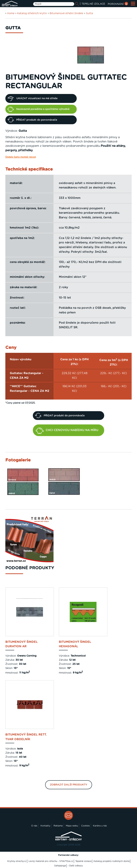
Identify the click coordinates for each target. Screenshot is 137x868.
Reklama (58, 826)
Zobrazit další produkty (69, 785)
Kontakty (45, 826)
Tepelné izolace (83, 861)
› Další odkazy (75, 866)
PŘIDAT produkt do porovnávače (32, 120)
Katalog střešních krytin (32, 13)
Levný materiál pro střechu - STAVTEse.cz (51, 861)
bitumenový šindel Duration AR (21, 644)
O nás (34, 826)
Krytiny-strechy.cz (17, 861)
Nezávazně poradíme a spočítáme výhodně (38, 109)
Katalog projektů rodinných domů (111, 861)
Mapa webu (72, 826)
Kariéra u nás (100, 826)
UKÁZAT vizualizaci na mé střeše (32, 98)
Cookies (85, 826)
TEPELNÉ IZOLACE (93, 4)
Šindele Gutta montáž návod (21, 157)
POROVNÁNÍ (118, 4)
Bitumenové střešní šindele (66, 13)
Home (11, 13)
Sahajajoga (60, 866)
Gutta (89, 13)
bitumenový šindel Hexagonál (75, 644)
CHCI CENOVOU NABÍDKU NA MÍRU (67, 431)
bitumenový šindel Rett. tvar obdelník (26, 737)
